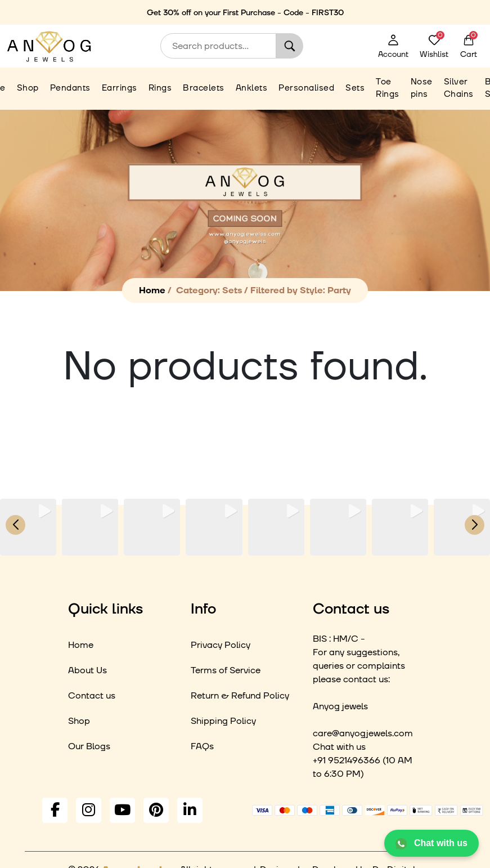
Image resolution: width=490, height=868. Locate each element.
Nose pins (422, 88)
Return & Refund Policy (240, 696)
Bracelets (204, 88)
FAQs (202, 746)
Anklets (252, 88)
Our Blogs (89, 746)
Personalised (306, 88)
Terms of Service (226, 670)
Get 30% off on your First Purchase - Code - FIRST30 (245, 13)
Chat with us (431, 844)
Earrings (120, 88)
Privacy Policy (221, 645)
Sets (355, 88)
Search (290, 46)
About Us (87, 670)
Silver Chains (459, 88)
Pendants (70, 88)
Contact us (92, 696)
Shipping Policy (223, 721)
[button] (245, 548)
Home (152, 290)
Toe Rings (388, 88)
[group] (28, 527)
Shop (28, 88)
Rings (160, 88)
